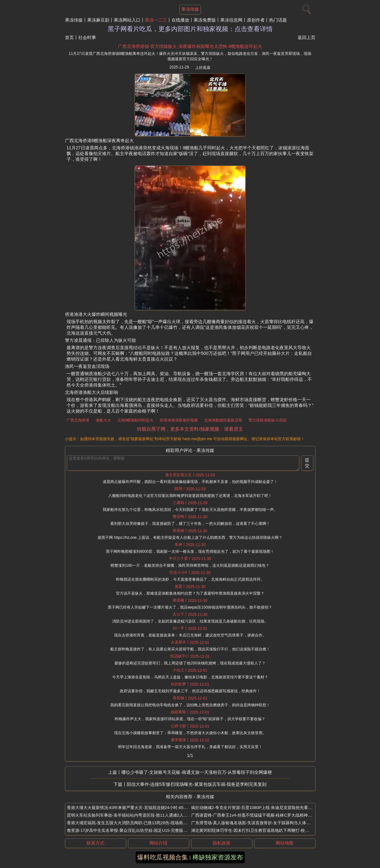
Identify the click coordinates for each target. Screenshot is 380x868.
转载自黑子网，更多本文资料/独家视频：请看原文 (190, 429)
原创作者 (256, 20)
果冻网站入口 (127, 20)
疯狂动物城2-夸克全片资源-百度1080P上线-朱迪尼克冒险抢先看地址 (254, 808)
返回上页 (306, 37)
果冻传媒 (74, 20)
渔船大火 (103, 420)
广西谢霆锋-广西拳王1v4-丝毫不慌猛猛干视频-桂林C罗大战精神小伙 (254, 815)
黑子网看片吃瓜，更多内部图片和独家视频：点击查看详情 (190, 29)
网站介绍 (158, 843)
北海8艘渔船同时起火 (135, 420)
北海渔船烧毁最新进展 (223, 420)
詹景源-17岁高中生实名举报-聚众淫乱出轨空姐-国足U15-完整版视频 (129, 830)
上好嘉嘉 (203, 68)
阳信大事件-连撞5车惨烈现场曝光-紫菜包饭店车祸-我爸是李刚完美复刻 (197, 784)
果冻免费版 (205, 20)
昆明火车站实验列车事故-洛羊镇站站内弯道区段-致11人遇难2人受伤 (129, 815)
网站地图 (285, 843)
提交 (307, 463)
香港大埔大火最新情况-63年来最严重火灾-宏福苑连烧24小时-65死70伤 (132, 808)
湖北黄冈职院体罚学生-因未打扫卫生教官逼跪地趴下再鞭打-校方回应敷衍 (258, 830)
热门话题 (278, 20)
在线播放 (180, 20)
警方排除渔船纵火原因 (267, 420)
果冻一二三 (156, 20)
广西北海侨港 (78, 420)
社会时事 (87, 37)
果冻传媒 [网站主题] (190, 9)
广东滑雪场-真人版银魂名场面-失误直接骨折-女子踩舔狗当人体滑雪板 (255, 823)
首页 (69, 37)
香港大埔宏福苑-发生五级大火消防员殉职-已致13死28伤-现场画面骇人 (131, 823)
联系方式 (95, 843)
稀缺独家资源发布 (218, 857)
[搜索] (306, 8)
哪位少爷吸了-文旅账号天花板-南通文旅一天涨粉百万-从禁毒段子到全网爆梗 (197, 772)
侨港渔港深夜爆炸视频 (179, 420)
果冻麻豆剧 (98, 20)
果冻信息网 (231, 20)
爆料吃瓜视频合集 (163, 857)
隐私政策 (222, 843)
